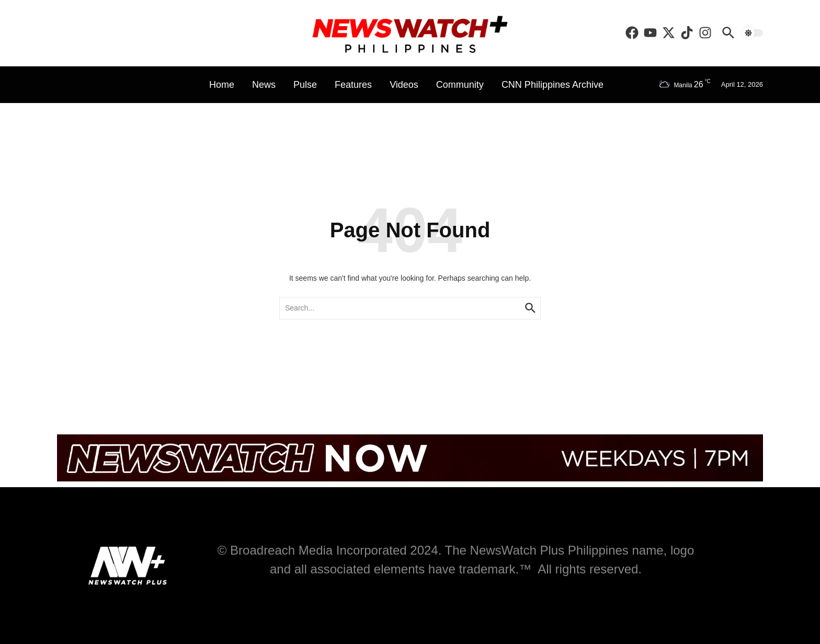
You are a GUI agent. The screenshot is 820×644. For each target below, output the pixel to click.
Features (353, 85)
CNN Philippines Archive (553, 85)
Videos (404, 85)
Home (222, 85)
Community (460, 85)
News (264, 85)
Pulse (305, 85)
